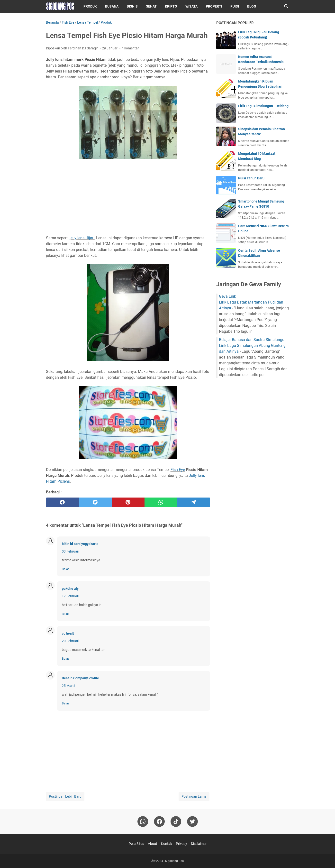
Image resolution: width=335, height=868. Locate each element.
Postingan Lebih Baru (65, 796)
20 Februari (70, 641)
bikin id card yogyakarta (80, 544)
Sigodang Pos (174, 861)
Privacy (181, 844)
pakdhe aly (70, 589)
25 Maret (69, 686)
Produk (90, 6)
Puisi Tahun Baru (251, 178)
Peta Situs (136, 844)
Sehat (151, 6)
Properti (214, 6)
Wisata (191, 6)
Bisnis (132, 6)
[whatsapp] (161, 502)
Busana (112, 6)
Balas (66, 569)
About (153, 844)
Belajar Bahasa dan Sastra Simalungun (253, 340)
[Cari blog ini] (286, 6)
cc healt (68, 633)
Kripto (171, 6)
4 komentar (130, 48)
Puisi (235, 6)
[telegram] (194, 502)
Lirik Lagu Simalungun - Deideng (263, 106)
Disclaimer (199, 844)
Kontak (167, 844)
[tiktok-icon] (176, 822)
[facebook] (62, 502)
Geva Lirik (227, 296)
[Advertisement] (128, 198)
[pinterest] (128, 502)
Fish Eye (178, 470)
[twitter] (95, 502)
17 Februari (70, 596)
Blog (252, 6)
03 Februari (70, 551)
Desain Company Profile (80, 678)
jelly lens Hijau (82, 238)
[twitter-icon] (192, 822)
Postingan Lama (194, 796)
